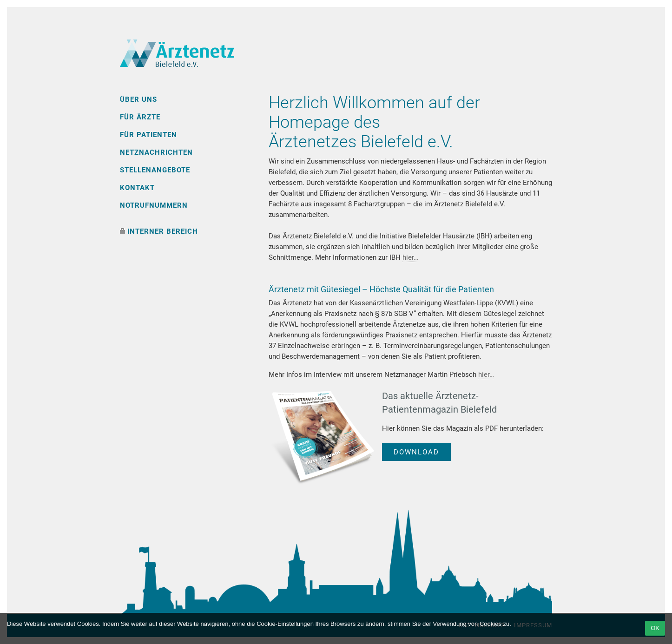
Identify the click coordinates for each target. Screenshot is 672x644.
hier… (410, 257)
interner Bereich (163, 231)
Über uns (138, 99)
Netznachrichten (156, 152)
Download (416, 452)
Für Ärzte (140, 117)
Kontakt (137, 188)
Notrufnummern (154, 205)
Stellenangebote (155, 170)
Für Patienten (148, 135)
